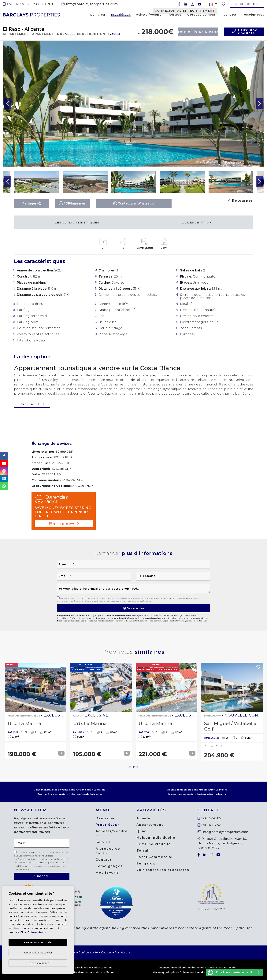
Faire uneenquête (244, 32)
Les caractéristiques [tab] (77, 222)
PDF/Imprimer (72, 203)
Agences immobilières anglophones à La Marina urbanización (197, 968)
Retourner (241, 201)
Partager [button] (32, 203)
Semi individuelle (154, 844)
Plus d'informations (33, 932)
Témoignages (253, 15)
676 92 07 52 (16, 4)
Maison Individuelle (156, 838)
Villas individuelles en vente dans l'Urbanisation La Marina (70, 790)
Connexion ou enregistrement (185, 11)
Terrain (144, 851)
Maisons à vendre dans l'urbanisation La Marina (197, 794)
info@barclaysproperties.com (89, 4)
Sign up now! (64, 523)
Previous (8, 104)
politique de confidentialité (176, 598)
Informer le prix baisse (198, 32)
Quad (142, 831)
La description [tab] (197, 222)
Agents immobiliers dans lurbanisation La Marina (197, 790)
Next (259, 104)
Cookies (106, 952)
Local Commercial (155, 857)
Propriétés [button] (120, 15)
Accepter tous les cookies (38, 942)
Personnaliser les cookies (38, 952)
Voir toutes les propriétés (163, 870)
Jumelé (144, 818)
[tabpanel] (36, 711)
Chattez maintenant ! (234, 972)
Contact (230, 15)
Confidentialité (88, 952)
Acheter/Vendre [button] (149, 15)
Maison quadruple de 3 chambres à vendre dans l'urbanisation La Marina (197, 972)
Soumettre (134, 608)
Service (175, 15)
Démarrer (98, 15)
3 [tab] (137, 767)
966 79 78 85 (45, 4)
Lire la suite (32, 405)
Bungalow (146, 863)
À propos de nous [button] (201, 15)
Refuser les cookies (38, 963)
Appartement (150, 825)
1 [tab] (130, 767)
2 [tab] (134, 767)
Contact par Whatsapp (133, 203)
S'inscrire (42, 876)
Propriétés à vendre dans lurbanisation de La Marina (70, 794)
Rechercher (247, 4)
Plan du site (122, 952)
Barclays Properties (31, 15)
